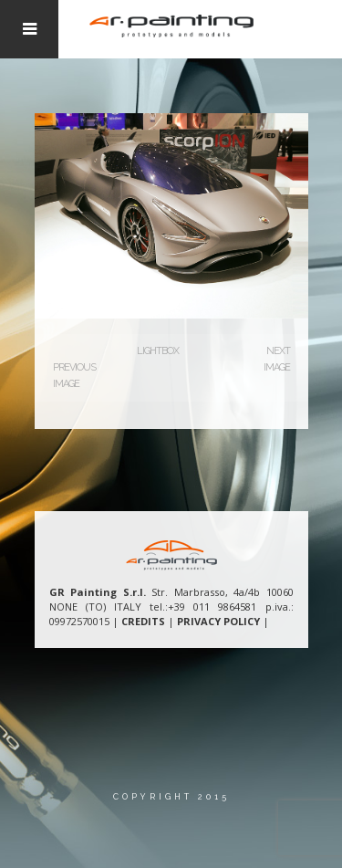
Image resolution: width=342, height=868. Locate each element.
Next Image (277, 359)
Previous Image (74, 376)
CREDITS (143, 621)
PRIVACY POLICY (218, 621)
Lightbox (158, 351)
